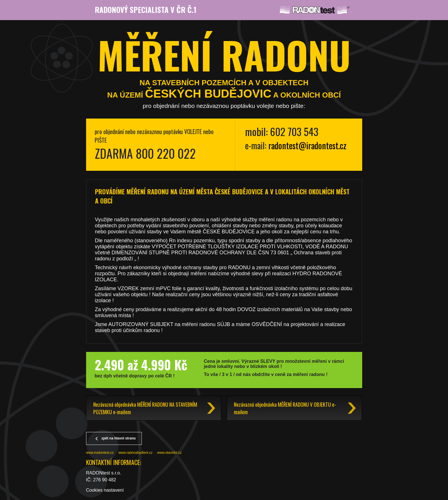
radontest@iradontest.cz (307, 145)
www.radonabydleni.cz (135, 453)
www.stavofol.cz (169, 453)
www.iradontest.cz (100, 453)
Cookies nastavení (105, 490)
